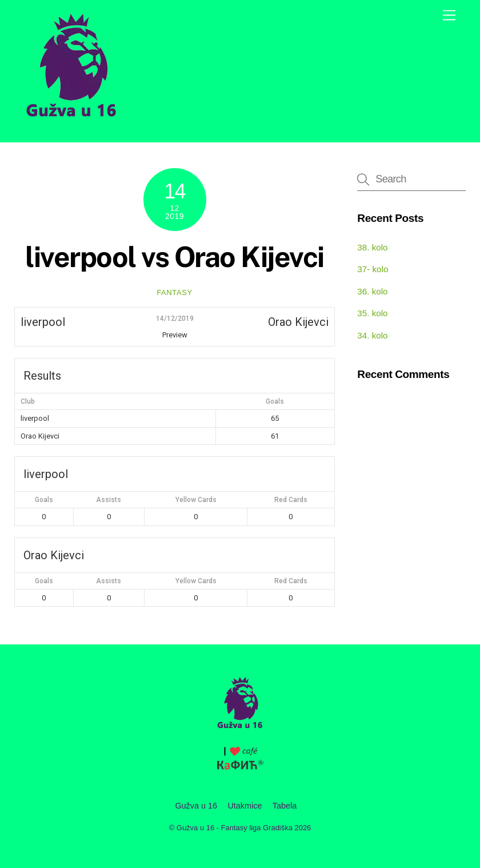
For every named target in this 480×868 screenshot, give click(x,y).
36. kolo (372, 291)
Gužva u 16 (196, 806)
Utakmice (245, 806)
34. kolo (372, 335)
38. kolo (372, 247)
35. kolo (372, 313)
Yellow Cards (196, 500)
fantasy (175, 292)
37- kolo (373, 269)
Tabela (285, 806)
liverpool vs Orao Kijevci (175, 257)
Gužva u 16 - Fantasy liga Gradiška (235, 828)
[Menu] (449, 16)
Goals (44, 500)
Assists (109, 500)
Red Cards (291, 500)
